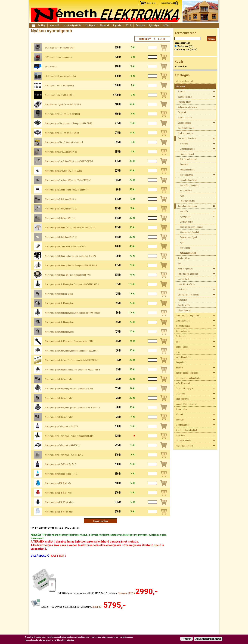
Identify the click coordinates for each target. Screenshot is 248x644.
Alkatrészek (180, 86)
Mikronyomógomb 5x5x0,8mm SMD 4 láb (61, 237)
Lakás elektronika (182, 399)
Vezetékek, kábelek (183, 440)
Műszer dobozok (184, 310)
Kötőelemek (180, 393)
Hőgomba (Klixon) (185, 102)
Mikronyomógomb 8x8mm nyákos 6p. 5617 (62, 474)
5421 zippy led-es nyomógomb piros (59, 57)
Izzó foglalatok (184, 279)
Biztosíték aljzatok (185, 97)
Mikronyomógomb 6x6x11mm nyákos (59, 294)
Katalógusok (90, 25)
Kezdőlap (41, 25)
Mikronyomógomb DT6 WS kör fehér (59, 512)
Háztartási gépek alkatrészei (187, 373)
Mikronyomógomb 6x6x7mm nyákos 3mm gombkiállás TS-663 (69, 388)
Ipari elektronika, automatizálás (188, 378)
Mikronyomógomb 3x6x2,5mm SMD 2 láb (61, 199)
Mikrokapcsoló (186, 248)
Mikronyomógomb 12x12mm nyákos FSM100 (62, 133)
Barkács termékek (183, 326)
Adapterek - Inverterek (184, 81)
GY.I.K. (129, 25)
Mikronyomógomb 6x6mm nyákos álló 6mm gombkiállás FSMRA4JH (71, 265)
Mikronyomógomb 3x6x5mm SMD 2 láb (60, 218)
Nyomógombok (186, 216)
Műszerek (179, 414)
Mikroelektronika (184, 123)
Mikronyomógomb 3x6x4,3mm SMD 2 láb (61, 209)
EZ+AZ (178, 352)
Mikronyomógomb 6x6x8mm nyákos (59, 398)
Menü (33, 25)
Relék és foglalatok (187, 201)
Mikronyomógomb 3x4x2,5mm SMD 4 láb (61, 152)
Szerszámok (180, 435)
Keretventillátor (186, 190)
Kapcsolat (117, 25)
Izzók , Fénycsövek (183, 383)
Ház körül (179, 367)
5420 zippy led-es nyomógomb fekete (60, 48)
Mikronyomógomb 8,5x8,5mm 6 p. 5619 (61, 464)
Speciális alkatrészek (186, 128)
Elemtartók (182, 112)
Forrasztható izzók (185, 117)
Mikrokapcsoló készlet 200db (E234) (60, 95)
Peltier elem (182, 300)
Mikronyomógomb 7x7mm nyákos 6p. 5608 (62, 426)
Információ (54, 25)
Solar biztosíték (184, 305)
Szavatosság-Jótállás (72, 25)
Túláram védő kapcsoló (189, 159)
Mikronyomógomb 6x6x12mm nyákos (59, 303)
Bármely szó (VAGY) (187, 50)
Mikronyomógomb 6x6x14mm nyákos (59, 322)
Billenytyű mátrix (186, 222)
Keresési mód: (182, 43)
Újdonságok (154, 25)
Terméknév (144, 39)
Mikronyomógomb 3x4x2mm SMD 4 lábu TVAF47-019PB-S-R (68, 180)
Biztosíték (182, 91)
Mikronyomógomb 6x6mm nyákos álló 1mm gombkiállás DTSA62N (70, 256)
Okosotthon (180, 419)
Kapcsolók (184, 211)
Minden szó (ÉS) (185, 46)
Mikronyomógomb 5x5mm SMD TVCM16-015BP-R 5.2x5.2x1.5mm (70, 227)
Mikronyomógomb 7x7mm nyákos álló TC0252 (63, 445)
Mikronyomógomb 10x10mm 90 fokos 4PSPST (62, 114)
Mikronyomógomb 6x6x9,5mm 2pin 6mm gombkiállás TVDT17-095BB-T (72, 407)
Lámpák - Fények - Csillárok (186, 404)
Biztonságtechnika (183, 331)
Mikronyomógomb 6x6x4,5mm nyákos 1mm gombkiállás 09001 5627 (72, 351)
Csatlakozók (180, 336)
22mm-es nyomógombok (190, 232)
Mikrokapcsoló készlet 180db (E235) (59, 85)
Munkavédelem (181, 409)
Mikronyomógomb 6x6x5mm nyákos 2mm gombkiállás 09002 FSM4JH (72, 370)
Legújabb (162, 39)
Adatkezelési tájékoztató (208, 639)
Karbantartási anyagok (184, 388)
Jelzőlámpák (183, 289)
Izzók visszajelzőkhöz (186, 284)
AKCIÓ (166, 25)
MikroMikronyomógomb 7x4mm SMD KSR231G (63, 104)
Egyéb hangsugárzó (185, 133)
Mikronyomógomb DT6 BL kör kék (58, 483)
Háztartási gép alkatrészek (188, 274)
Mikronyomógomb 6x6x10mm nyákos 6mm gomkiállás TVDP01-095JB (72, 284)
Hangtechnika (181, 362)
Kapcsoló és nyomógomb (189, 185)
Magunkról (104, 25)
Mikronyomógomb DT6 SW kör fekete (59, 502)
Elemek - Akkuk (182, 347)
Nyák (182, 195)
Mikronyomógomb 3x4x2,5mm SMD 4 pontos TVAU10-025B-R (69, 161)
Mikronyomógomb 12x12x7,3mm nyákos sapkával (64, 142)
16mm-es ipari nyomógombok (191, 227)
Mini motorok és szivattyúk (188, 294)
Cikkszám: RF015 (126, 593)
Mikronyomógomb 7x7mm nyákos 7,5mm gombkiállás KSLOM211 (70, 436)
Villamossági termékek (184, 446)
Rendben (186, 639)
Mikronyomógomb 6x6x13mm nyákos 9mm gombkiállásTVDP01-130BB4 (72, 313)
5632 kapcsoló (51, 66)
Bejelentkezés (167, 3)
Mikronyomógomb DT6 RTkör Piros (58, 493)
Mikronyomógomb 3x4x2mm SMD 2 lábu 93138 (64, 171)
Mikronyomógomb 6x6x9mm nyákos (59, 417)
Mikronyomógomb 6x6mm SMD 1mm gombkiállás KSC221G (68, 275)
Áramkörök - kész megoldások (187, 315)
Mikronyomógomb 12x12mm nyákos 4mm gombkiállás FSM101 (69, 123)
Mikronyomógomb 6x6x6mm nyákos (59, 379)
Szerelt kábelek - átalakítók (186, 430)
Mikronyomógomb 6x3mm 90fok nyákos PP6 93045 (65, 246)
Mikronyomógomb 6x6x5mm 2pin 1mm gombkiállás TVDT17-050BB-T (71, 360)
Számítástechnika (183, 425)
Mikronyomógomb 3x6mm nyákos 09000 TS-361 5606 (66, 190)
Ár (155, 39)
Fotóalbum (140, 25)
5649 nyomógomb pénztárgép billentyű (60, 76)
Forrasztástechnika (183, 357)
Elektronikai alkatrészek (187, 138)
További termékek (100, 521)
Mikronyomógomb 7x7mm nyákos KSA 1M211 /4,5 (64, 455)
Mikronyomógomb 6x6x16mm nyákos (59, 332)
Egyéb (182, 242)
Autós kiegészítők (183, 321)
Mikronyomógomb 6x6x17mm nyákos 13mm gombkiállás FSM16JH (70, 341)
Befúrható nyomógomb (189, 237)
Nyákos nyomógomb (188, 253)
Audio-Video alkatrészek (187, 107)
